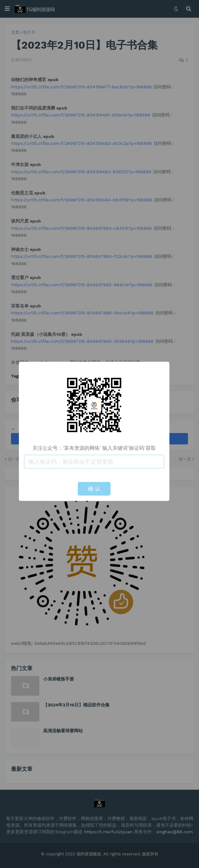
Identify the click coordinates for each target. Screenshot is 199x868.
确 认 (94, 489)
